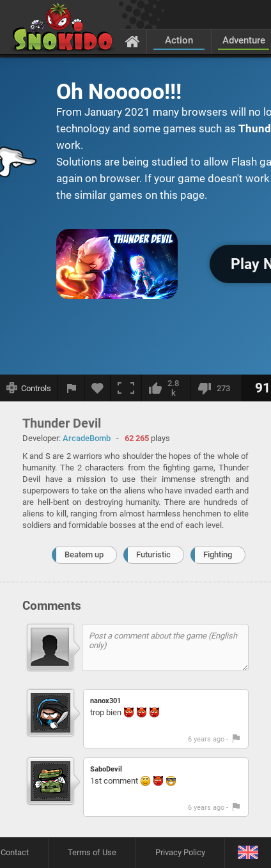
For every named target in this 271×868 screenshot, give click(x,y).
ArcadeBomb (87, 438)
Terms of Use (92, 852)
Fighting (218, 554)
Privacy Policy (180, 852)
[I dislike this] (216, 388)
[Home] (133, 41)
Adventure (244, 40)
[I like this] (166, 388)
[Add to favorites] (98, 388)
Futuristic (153, 554)
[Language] (248, 853)
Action (179, 40)
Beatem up (84, 554)
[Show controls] (29, 388)
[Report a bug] (72, 388)
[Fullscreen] (126, 388)
